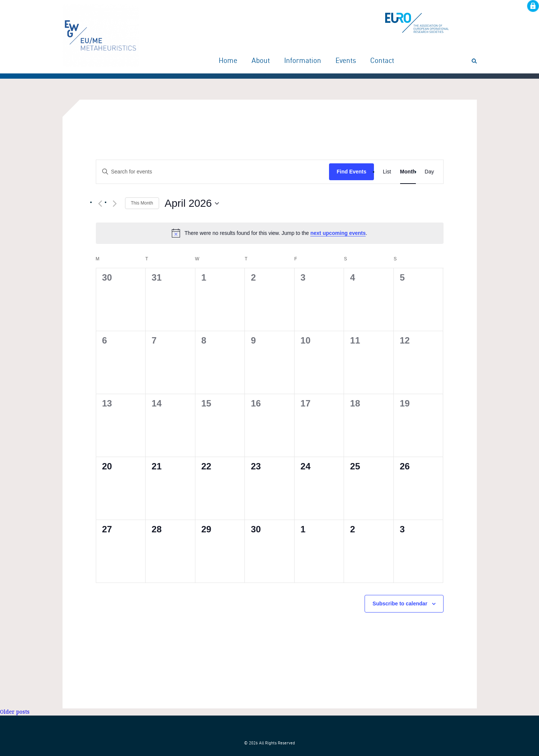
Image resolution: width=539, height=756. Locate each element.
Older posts (15, 712)
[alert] (270, 233)
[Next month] (115, 204)
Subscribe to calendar (400, 604)
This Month (142, 203)
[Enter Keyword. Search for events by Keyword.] (213, 172)
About (261, 61)
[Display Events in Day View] (430, 172)
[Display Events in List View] (387, 172)
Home (228, 61)
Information (303, 61)
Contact (382, 61)
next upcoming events (338, 233)
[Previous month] (100, 204)
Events (346, 61)
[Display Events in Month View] (408, 172)
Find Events (351, 172)
